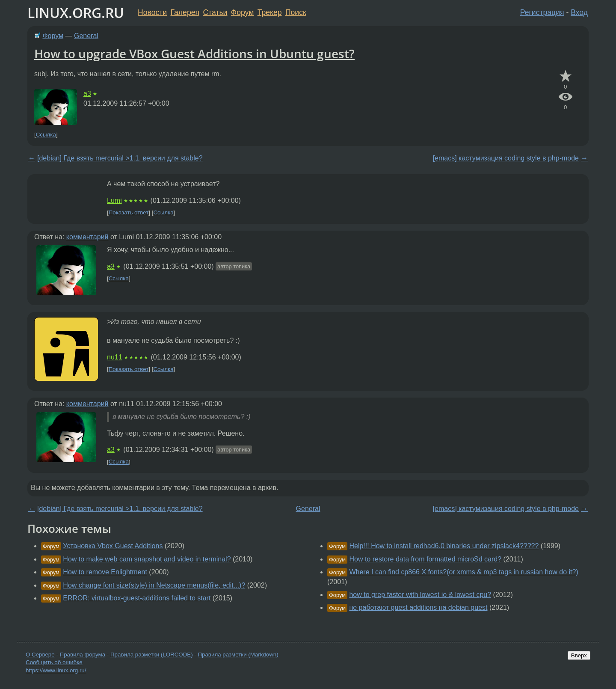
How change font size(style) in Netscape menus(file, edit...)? (154, 585)
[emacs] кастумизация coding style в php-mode (506, 158)
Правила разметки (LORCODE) (152, 655)
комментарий (87, 237)
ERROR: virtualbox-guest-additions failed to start (137, 598)
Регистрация (542, 12)
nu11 (115, 357)
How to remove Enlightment (105, 572)
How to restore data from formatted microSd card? (425, 559)
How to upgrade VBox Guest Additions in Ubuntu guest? (194, 53)
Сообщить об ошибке (54, 662)
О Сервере (40, 655)
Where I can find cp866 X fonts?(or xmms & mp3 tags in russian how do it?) (463, 572)
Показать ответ (129, 212)
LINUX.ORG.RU (76, 13)
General (86, 36)
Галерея (185, 12)
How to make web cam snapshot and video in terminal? (147, 559)
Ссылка (46, 135)
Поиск (296, 12)
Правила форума (83, 655)
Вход (579, 12)
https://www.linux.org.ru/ (56, 670)
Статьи (215, 12)
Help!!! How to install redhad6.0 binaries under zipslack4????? (444, 546)
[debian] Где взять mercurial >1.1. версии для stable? (120, 158)
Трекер (270, 12)
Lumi (114, 200)
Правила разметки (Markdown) (238, 655)
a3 (87, 94)
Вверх (579, 655)
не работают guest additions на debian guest (418, 607)
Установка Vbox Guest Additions (113, 546)
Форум (242, 12)
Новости (152, 12)
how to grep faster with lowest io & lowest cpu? (420, 595)
